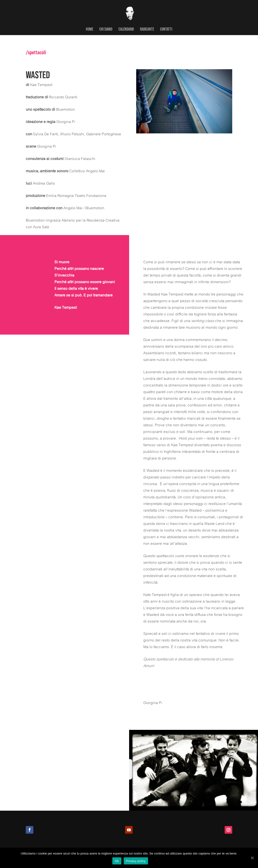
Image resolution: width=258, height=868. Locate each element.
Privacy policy (136, 861)
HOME (90, 29)
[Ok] (252, 858)
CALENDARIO (126, 29)
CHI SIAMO (106, 29)
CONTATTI (166, 29)
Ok (117, 861)
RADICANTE (147, 29)
